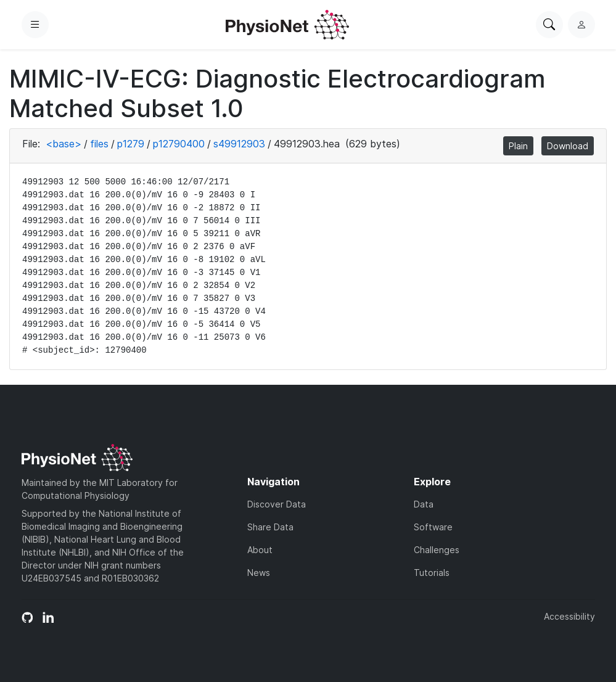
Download (568, 146)
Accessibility (569, 616)
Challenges (437, 550)
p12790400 (179, 144)
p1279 (131, 144)
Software (433, 527)
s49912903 (239, 144)
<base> (64, 144)
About (260, 550)
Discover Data (277, 504)
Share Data (270, 527)
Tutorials (432, 573)
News (259, 573)
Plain (518, 146)
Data (424, 504)
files (99, 144)
